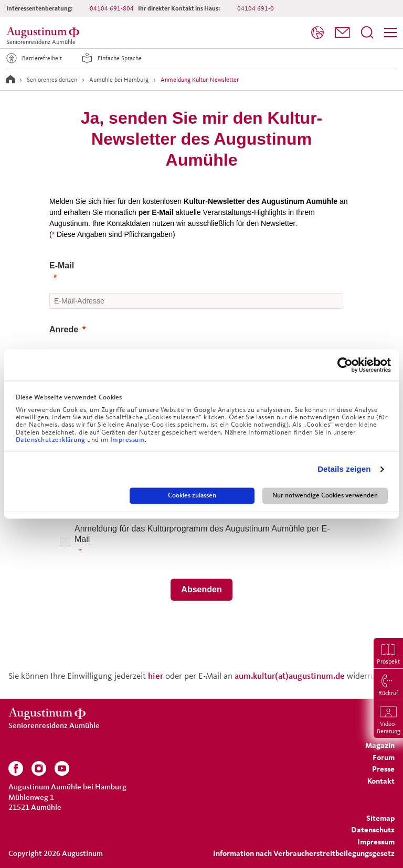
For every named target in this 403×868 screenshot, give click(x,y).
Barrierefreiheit (33, 58)
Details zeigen (344, 469)
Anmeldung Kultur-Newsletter (200, 79)
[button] (342, 32)
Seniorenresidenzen (52, 79)
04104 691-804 (112, 8)
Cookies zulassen (192, 495)
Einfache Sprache (110, 58)
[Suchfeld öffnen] (367, 32)
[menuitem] (317, 33)
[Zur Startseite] (10, 79)
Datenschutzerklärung (52, 440)
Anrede (64, 329)
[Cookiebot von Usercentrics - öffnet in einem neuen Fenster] (345, 365)
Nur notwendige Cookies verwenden (325, 495)
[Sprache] (317, 32)
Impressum (128, 440)
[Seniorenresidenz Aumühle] (45, 32)
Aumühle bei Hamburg (119, 79)
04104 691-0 (256, 8)
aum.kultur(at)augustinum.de (290, 675)
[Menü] (390, 32)
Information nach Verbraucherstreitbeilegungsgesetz (304, 853)
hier (157, 675)
